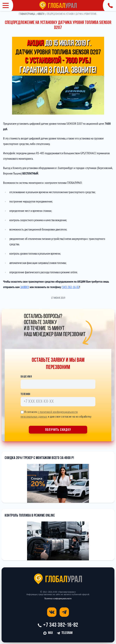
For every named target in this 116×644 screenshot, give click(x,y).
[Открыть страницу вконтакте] (52, 612)
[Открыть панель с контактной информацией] (109, 5)
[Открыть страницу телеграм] (64, 612)
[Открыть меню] (7, 5)
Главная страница (27, 14)
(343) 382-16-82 (70, 287)
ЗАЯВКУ (25, 287)
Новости (41, 14)
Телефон (25, 394)
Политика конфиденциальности (58, 598)
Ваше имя (26, 377)
